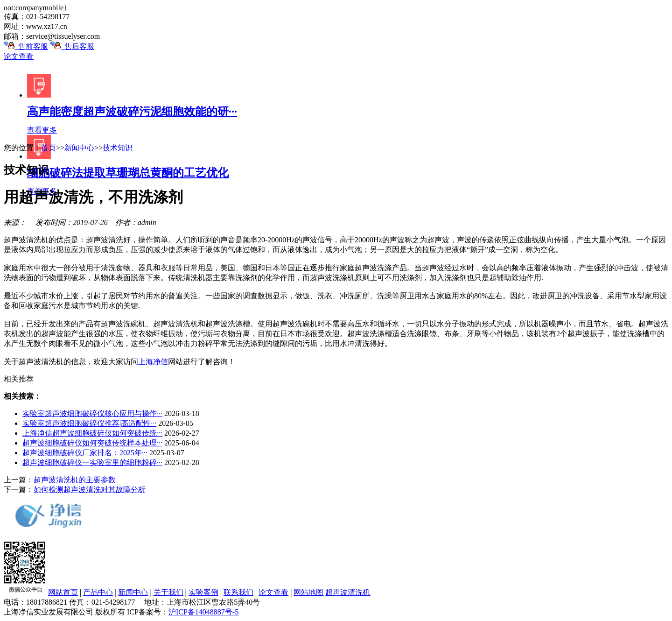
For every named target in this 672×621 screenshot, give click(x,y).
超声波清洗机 (348, 592)
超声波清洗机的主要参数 (75, 480)
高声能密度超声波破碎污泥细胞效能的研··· (132, 112)
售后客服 (72, 46)
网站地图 (308, 592)
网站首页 (63, 592)
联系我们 (238, 592)
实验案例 (203, 592)
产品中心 (98, 592)
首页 (49, 148)
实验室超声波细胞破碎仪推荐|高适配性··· (89, 423)
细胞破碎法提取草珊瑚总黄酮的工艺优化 (128, 173)
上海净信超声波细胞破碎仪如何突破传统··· (92, 433)
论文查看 (19, 56)
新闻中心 (79, 148)
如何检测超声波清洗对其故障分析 (90, 490)
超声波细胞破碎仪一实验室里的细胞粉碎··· (92, 462)
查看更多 (42, 130)
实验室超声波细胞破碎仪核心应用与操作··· (92, 413)
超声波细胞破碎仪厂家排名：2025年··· (85, 453)
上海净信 (153, 362)
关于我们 (168, 592)
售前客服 (26, 46)
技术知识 (118, 148)
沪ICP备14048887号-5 (203, 612)
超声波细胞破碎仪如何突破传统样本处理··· (92, 443)
